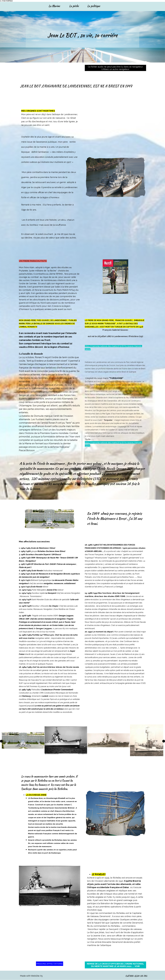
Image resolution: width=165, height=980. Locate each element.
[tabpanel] (82, 38)
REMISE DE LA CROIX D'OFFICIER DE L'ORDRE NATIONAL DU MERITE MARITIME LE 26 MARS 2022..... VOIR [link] (115, 965)
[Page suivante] (163, 741)
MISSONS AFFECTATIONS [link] (50, 964)
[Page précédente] (2, 741)
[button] (23, 740)
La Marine (54, 6)
